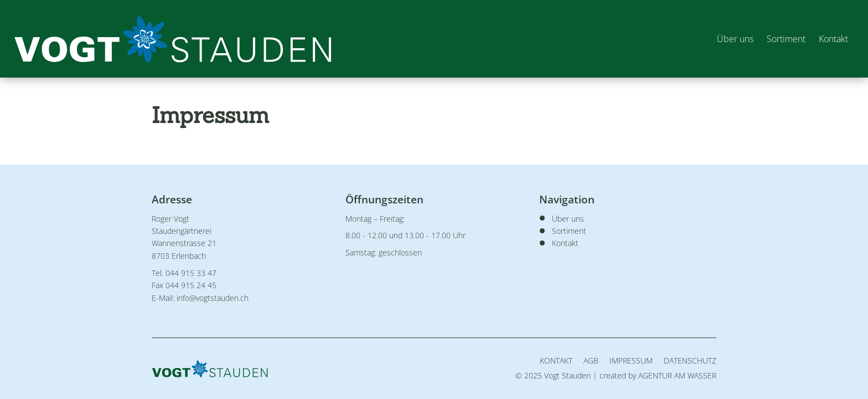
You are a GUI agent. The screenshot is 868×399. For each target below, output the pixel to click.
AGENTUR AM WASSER (677, 375)
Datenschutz (690, 360)
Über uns (733, 39)
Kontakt (831, 39)
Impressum (631, 360)
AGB (591, 360)
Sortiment (784, 39)
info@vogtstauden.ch (213, 298)
